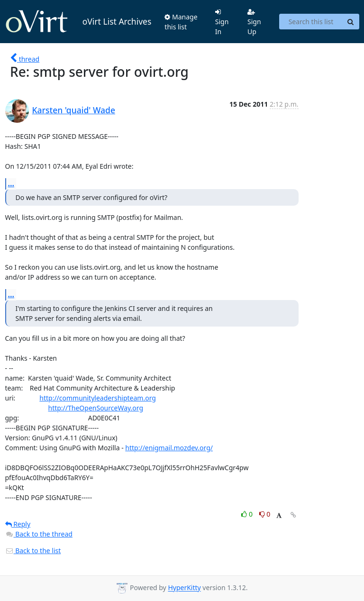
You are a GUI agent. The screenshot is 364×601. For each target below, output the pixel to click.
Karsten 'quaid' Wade (74, 110)
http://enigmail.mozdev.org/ (169, 448)
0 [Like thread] (248, 514)
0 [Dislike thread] (265, 514)
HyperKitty (184, 588)
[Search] (351, 22)
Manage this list (181, 22)
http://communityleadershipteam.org (98, 398)
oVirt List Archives (78, 22)
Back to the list (33, 551)
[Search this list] (311, 22)
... (11, 183)
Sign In (222, 22)
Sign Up (254, 22)
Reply (18, 524)
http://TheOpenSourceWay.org (96, 408)
